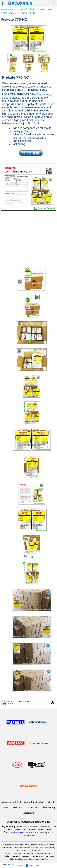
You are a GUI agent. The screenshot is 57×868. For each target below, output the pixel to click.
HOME (4, 10)
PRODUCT (15, 10)
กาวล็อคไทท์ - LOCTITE (34, 10)
